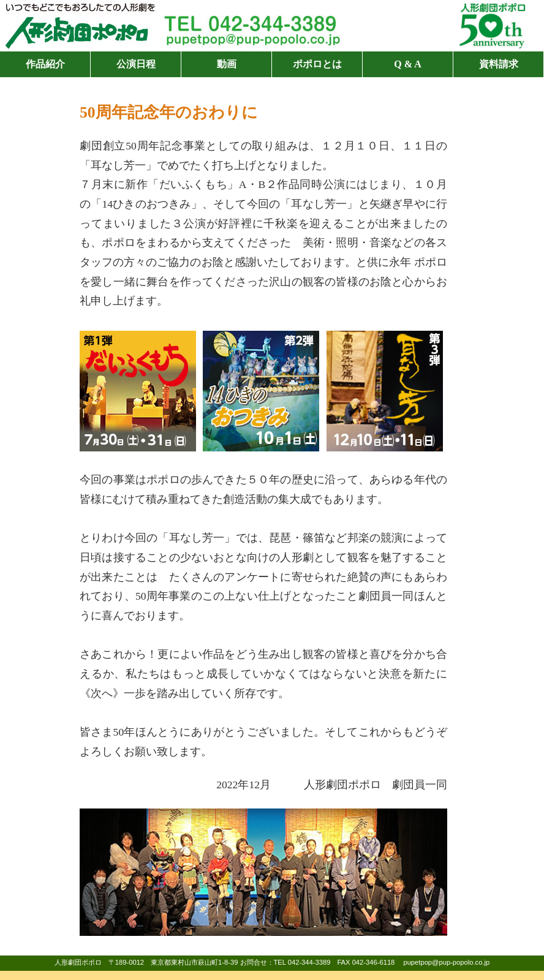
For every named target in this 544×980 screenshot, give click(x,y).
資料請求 (499, 64)
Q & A (407, 64)
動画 (227, 64)
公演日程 (136, 64)
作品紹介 (45, 64)
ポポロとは (317, 64)
